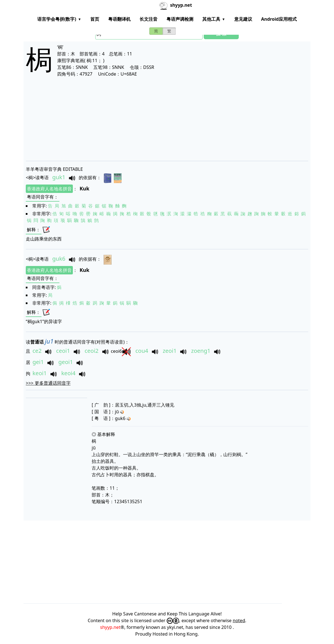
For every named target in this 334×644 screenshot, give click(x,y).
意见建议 (243, 19)
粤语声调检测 (180, 19)
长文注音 (149, 19)
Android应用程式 (279, 19)
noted (239, 620)
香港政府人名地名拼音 (49, 189)
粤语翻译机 (119, 19)
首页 (95, 19)
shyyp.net (110, 627)
